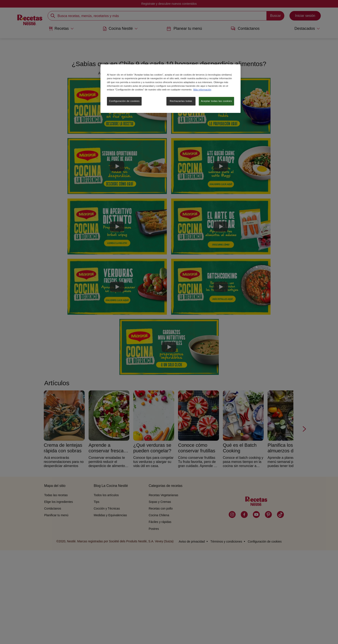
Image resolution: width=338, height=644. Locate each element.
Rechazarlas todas (181, 101)
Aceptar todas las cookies (216, 101)
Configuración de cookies (124, 101)
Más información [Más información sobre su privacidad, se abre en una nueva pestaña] (202, 90)
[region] (171, 88)
